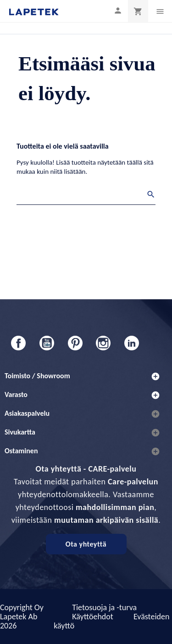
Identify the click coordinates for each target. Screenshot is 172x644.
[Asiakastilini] (118, 10)
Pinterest (75, 343)
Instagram (103, 343)
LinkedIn (132, 343)
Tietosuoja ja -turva (104, 607)
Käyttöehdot (93, 617)
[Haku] (86, 196)
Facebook (18, 343)
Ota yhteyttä (86, 544)
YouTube (47, 343)
